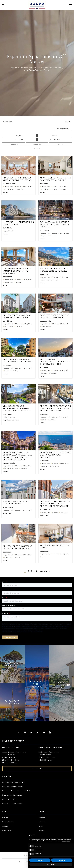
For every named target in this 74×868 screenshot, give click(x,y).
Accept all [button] (62, 860)
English (27, 855)
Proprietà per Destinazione (12, 795)
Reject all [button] (40, 860)
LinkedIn (42, 831)
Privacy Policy (7, 831)
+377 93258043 (9, 755)
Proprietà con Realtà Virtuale (13, 804)
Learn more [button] (51, 864)
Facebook (42, 818)
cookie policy (66, 841)
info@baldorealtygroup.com (49, 752)
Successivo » (47, 571)
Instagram (42, 822)
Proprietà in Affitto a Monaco (13, 787)
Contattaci (37, 769)
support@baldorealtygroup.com (14, 752)
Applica (37, 149)
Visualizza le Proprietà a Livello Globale (16, 791)
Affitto (55, 136)
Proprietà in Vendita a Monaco (13, 783)
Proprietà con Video (10, 800)
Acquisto (19, 136)
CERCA (68, 122)
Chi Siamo (6, 818)
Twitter (41, 826)
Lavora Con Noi (8, 822)
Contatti (5, 826)
